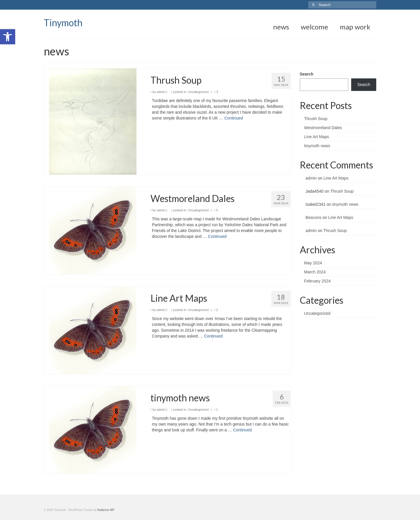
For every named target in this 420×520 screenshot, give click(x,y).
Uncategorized (198, 92)
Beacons (314, 217)
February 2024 (317, 281)
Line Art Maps (317, 137)
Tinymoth (63, 23)
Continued (234, 118)
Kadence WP (106, 510)
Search (307, 74)
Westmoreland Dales (323, 128)
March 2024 (315, 272)
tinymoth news (317, 146)
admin (161, 92)
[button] (8, 37)
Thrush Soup (316, 119)
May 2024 (313, 263)
